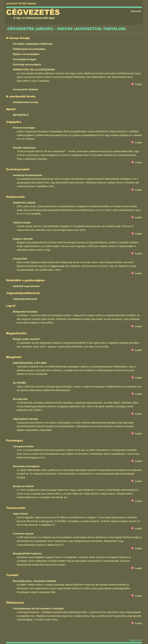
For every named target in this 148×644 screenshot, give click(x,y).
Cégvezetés (33, 12)
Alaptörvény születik (24, 203)
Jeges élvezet (20, 514)
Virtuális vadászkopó (24, 148)
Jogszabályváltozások (25, 299)
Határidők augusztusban (26, 286)
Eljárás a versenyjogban (26, 54)
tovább (138, 84)
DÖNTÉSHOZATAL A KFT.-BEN (30, 363)
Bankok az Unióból (23, 486)
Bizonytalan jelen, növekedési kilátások (35, 581)
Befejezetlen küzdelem (25, 312)
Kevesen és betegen (24, 128)
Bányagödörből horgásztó (27, 554)
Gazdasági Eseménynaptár (28, 175)
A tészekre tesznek (23, 534)
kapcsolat (136, 11)
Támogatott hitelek (23, 446)
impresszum (136, 640)
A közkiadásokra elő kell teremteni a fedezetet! (38, 609)
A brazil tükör (20, 259)
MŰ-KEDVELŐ (21, 115)
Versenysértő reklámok (26, 89)
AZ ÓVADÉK (20, 383)
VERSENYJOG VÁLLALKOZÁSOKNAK (34, 70)
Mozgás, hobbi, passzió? (26, 339)
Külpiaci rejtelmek (23, 239)
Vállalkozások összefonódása (29, 49)
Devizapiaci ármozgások (26, 466)
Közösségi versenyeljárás (27, 65)
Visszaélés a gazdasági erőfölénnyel (33, 44)
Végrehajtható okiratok (25, 419)
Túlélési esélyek (22, 223)
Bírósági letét (20, 399)
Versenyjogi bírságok (24, 59)
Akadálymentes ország (25, 102)
